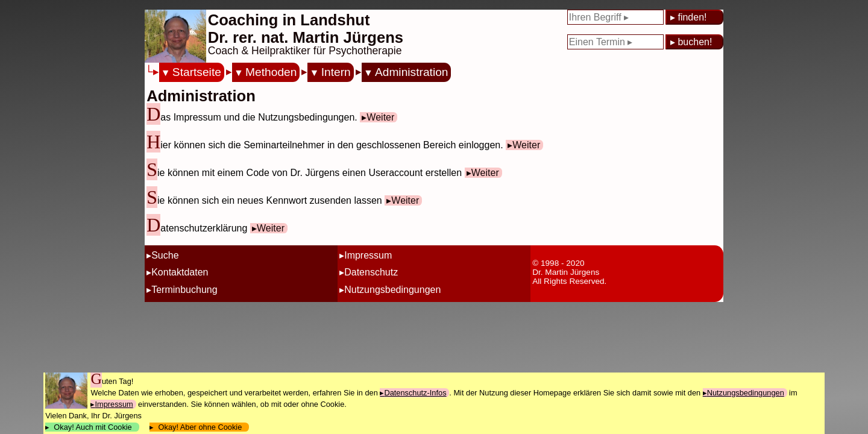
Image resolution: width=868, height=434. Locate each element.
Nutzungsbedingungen (392, 290)
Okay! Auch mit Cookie (93, 427)
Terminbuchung (184, 290)
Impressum (368, 255)
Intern (336, 72)
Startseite (197, 72)
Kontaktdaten (180, 272)
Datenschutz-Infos (415, 393)
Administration (412, 72)
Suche (165, 255)
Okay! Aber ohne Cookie (200, 427)
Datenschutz (371, 272)
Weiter (380, 117)
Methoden (271, 72)
